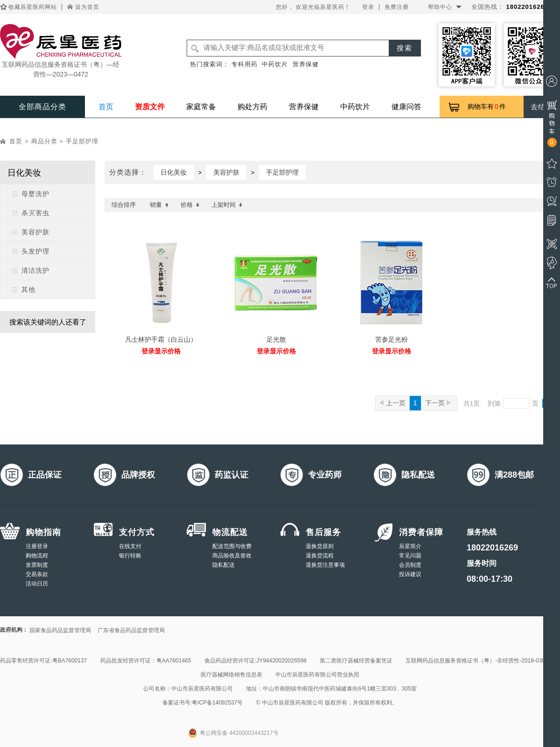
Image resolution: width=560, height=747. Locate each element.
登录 (368, 7)
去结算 (542, 107)
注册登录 (37, 546)
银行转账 (130, 556)
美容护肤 (35, 232)
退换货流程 (320, 556)
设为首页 (87, 7)
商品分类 (44, 141)
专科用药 (245, 64)
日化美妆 (174, 172)
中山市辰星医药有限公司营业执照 (317, 675)
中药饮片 (275, 64)
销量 (159, 205)
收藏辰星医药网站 (33, 7)
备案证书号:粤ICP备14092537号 (203, 703)
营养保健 (306, 64)
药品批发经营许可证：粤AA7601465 (146, 661)
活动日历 (37, 584)
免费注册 (397, 7)
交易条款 (37, 574)
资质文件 (150, 107)
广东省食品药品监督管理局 (131, 630)
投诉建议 (410, 574)
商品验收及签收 (232, 556)
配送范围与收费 (232, 546)
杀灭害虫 (35, 213)
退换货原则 (320, 546)
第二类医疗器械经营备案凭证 (356, 661)
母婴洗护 (35, 194)
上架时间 (227, 205)
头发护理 (35, 251)
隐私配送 (224, 565)
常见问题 (410, 556)
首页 (106, 107)
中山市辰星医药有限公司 (202, 689)
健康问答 (406, 107)
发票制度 (37, 565)
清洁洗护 (35, 270)
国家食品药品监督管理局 (60, 630)
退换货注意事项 (325, 565)
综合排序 (124, 205)
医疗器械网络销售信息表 (231, 675)
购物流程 (37, 556)
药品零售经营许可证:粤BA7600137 (43, 661)
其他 (28, 289)
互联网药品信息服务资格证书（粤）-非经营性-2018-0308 (477, 661)
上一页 (392, 403)
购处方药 (252, 107)
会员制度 (410, 565)
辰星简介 (410, 546)
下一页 (438, 403)
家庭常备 (201, 107)
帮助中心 (440, 7)
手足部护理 (82, 141)
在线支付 (130, 546)
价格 (190, 205)
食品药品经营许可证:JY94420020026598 (255, 661)
